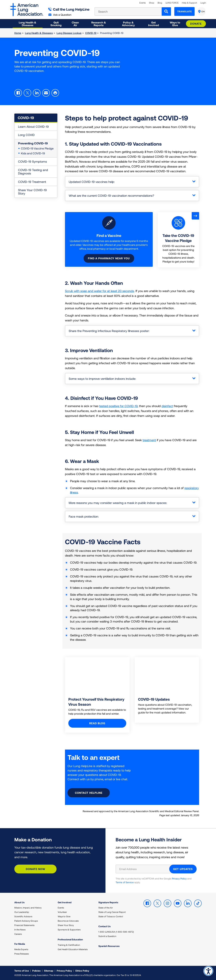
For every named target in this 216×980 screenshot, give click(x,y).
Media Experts (21, 949)
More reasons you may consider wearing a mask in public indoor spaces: (118, 503)
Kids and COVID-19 (33, 153)
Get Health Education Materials (73, 949)
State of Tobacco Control (111, 916)
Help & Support (190, 3)
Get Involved (65, 902)
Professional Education (70, 939)
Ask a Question (60, 15)
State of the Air (106, 908)
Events (143, 3)
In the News (20, 930)
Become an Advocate (68, 921)
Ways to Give (64, 916)
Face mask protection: (84, 516)
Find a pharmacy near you (109, 258)
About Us (19, 902)
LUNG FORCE (172, 3)
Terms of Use (22, 971)
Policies (36, 971)
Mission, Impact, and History (28, 908)
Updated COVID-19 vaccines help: (92, 182)
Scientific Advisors (23, 916)
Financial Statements (24, 925)
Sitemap (49, 971)
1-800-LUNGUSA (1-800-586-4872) (116, 932)
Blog (160, 3)
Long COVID (26, 135)
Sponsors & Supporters (69, 930)
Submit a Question (107, 936)
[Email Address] (145, 869)
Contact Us (105, 926)
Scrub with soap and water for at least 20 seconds (99, 291)
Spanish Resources (109, 946)
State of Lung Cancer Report (112, 912)
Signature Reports (108, 902)
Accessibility (208, 971)
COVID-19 (91, 33)
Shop (152, 3)
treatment (149, 440)
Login (203, 3)
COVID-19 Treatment (32, 182)
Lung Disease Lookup (69, 33)
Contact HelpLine (89, 793)
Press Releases (22, 954)
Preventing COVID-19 (33, 143)
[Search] (166, 11)
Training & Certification (69, 945)
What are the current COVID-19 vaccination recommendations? (111, 196)
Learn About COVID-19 (33, 127)
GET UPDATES (183, 869)
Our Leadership (22, 912)
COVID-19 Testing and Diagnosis (33, 172)
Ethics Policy (82, 971)
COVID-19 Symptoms (32, 161)
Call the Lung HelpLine (69, 9)
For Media (20, 944)
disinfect (167, 406)
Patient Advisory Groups (26, 921)
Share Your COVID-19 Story (32, 192)
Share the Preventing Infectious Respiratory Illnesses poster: (109, 331)
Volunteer (62, 912)
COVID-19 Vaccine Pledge (37, 148)
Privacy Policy (179, 879)
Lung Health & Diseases (39, 33)
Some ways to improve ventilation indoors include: (102, 379)
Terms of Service (125, 882)
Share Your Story (66, 925)
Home (18, 33)
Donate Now (36, 869)
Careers (18, 934)
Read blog (97, 723)
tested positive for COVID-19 (118, 406)
